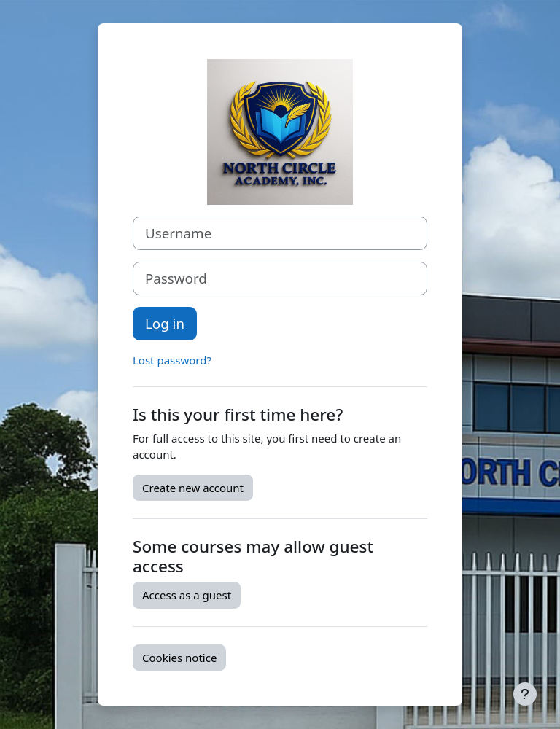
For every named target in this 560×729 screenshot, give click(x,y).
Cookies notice (179, 658)
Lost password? (172, 360)
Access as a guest (187, 595)
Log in (165, 323)
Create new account (193, 488)
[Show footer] (525, 694)
